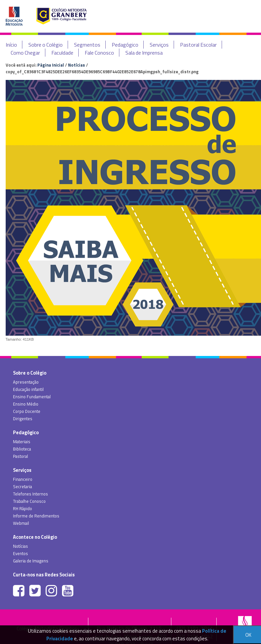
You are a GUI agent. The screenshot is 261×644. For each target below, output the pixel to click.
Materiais (22, 442)
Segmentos (87, 45)
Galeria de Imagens (31, 561)
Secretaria (22, 486)
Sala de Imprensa (144, 53)
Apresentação (26, 382)
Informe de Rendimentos (36, 516)
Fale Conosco (99, 53)
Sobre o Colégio (45, 45)
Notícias (76, 65)
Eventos (20, 553)
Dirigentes (23, 419)
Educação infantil (28, 389)
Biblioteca (22, 449)
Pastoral (20, 456)
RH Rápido (22, 508)
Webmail (21, 523)
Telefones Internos (30, 494)
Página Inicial (51, 65)
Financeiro (23, 479)
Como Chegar (25, 53)
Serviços (159, 45)
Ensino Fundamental (32, 397)
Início (11, 45)
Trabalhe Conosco (29, 501)
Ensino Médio (26, 404)
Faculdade (62, 53)
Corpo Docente (27, 411)
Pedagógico (125, 45)
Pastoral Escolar (198, 45)
